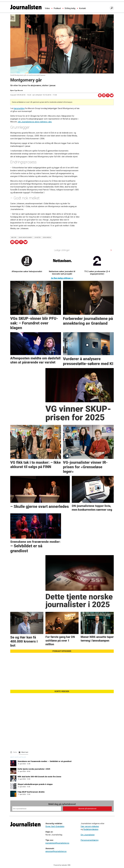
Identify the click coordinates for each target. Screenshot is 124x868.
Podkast (57, 8)
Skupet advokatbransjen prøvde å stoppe (35, 784)
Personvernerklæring (90, 840)
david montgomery (26, 237)
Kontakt (82, 8)
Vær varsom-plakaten (90, 826)
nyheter (38, 237)
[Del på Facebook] (100, 95)
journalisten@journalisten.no (57, 843)
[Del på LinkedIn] (104, 95)
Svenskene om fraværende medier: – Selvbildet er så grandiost (45, 761)
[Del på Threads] (108, 95)
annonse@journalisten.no (56, 851)
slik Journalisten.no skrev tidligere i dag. (35, 122)
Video (47, 8)
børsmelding (19, 108)
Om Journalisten (88, 835)
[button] (111, 250)
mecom (14, 237)
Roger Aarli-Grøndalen (55, 826)
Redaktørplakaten (91, 829)
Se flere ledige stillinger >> (62, 278)
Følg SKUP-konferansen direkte (31, 792)
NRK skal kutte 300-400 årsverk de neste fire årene (39, 777)
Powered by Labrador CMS (62, 865)
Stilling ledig (70, 8)
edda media (47, 237)
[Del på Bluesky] (112, 95)
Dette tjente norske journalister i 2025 (34, 769)
